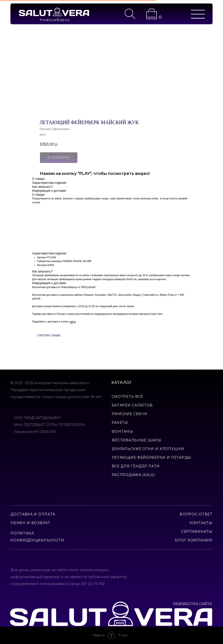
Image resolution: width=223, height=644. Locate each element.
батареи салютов (132, 405)
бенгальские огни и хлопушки (148, 449)
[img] (54, 12)
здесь (73, 322)
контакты (201, 523)
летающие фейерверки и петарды (151, 457)
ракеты (120, 423)
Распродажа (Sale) (133, 475)
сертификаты (197, 532)
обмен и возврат (30, 523)
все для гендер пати (136, 466)
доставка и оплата (33, 514)
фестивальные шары (136, 440)
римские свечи (129, 414)
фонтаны (122, 431)
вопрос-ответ (196, 514)
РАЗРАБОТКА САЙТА (192, 604)
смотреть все (127, 397)
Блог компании (193, 540)
